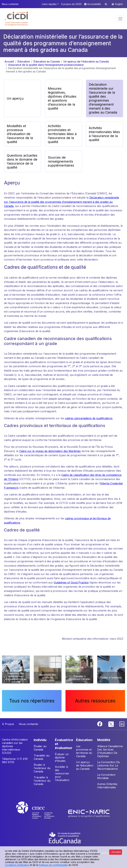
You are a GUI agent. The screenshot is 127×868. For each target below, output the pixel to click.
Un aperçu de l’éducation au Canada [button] (85, 765)
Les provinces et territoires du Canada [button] (84, 751)
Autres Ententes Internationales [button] (107, 786)
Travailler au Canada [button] (42, 757)
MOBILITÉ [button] (104, 740)
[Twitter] (111, 724)
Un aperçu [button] (15, 98)
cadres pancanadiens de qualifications (89, 418)
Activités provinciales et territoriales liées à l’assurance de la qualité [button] (62, 134)
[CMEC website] (40, 813)
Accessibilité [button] (94, 4)
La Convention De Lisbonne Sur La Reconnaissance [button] (108, 765)
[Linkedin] (122, 724)
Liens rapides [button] (49, 4)
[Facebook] (100, 724)
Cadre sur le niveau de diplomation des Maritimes (50, 451)
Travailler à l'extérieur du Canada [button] (42, 781)
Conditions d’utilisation (17, 865)
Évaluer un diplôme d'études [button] (62, 757)
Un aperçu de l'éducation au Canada (86, 61)
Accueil (9, 61)
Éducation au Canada (47, 61)
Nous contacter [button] (10, 4)
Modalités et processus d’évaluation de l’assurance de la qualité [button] (20, 134)
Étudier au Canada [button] (40, 748)
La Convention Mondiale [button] (106, 776)
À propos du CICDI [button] (71, 4)
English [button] (119, 4)
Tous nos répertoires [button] (32, 701)
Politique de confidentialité (53, 865)
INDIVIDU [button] (40, 740)
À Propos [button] (8, 724)
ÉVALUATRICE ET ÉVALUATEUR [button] (64, 744)
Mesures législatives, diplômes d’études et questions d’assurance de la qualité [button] (62, 98)
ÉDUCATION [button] (84, 740)
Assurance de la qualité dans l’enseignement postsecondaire (46, 65)
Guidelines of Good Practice (71, 582)
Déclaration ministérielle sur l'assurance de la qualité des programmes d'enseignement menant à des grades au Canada (62, 202)
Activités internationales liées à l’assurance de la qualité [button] (104, 134)
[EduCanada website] (65, 837)
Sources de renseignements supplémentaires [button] (61, 161)
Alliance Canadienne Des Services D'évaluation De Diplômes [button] (110, 751)
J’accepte (116, 852)
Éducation (24, 61)
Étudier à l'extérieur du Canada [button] (42, 768)
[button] (16, 19)
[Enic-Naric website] (89, 813)
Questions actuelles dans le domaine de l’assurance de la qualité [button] (22, 161)
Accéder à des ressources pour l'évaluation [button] (62, 773)
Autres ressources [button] (95, 701)
